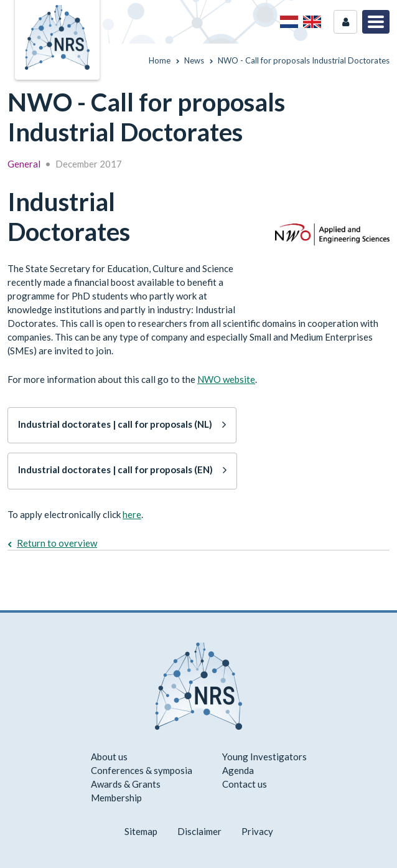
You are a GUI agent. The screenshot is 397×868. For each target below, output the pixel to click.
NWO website (226, 379)
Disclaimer (199, 831)
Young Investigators (264, 757)
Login (345, 22)
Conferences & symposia (142, 770)
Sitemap (141, 831)
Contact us (245, 784)
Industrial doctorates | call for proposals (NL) (115, 424)
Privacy (257, 831)
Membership (116, 798)
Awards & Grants (126, 784)
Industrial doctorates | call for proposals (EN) (115, 469)
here (132, 514)
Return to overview (57, 543)
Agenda (238, 770)
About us (109, 757)
